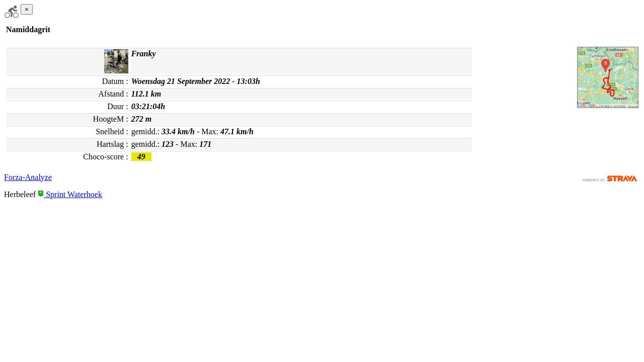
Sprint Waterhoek (70, 194)
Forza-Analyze (28, 177)
